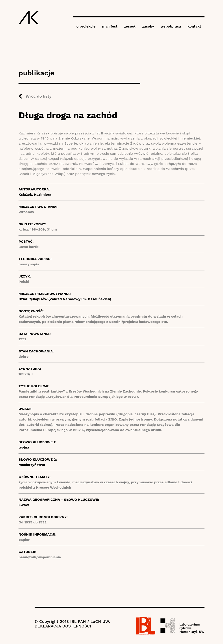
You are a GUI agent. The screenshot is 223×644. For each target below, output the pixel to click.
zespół (130, 26)
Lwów (24, 505)
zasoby (148, 26)
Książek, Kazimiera (35, 195)
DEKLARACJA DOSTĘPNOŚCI (63, 626)
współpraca (171, 26)
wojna (24, 447)
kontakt (194, 26)
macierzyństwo (32, 465)
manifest (110, 26)
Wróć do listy (38, 96)
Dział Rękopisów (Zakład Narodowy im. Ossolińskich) (65, 299)
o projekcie (86, 26)
